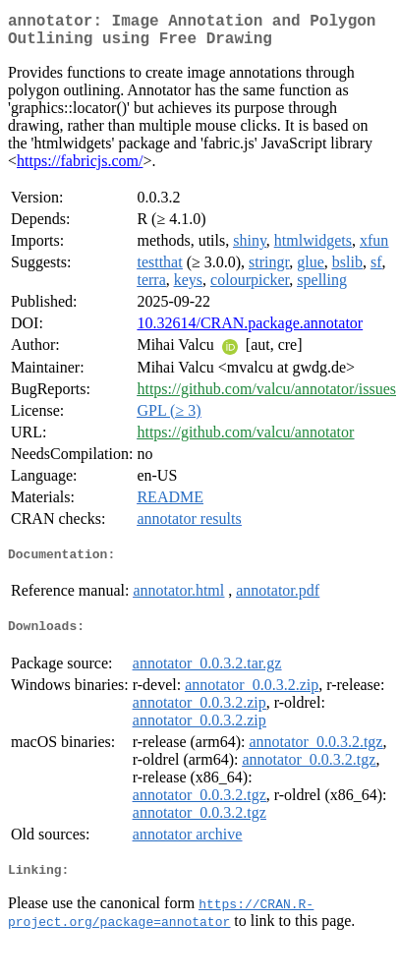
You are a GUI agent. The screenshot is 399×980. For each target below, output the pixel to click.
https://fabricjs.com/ (80, 169)
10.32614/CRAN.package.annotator (250, 331)
